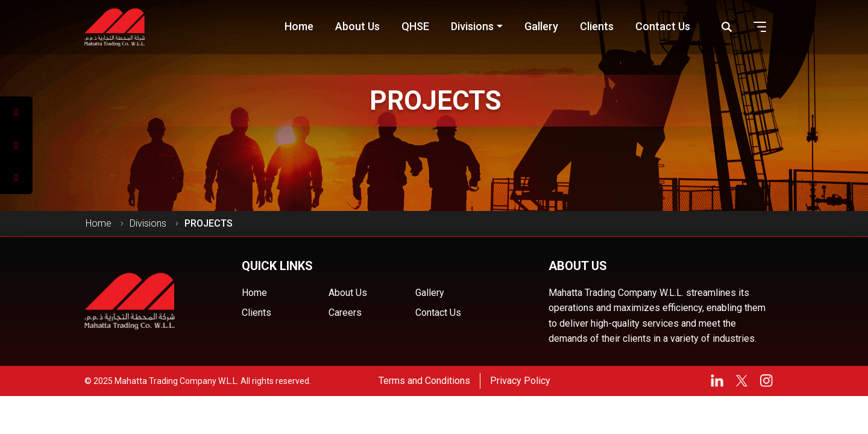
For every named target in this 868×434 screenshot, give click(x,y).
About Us (348, 293)
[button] (760, 27)
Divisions (148, 223)
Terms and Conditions (424, 381)
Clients (256, 313)
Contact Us (438, 313)
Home (99, 223)
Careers (345, 313)
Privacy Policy (520, 381)
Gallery (430, 293)
